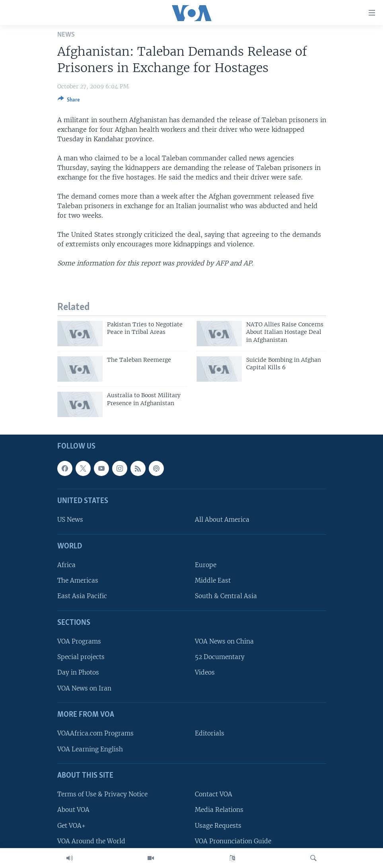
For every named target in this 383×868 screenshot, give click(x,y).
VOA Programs (79, 642)
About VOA (73, 810)
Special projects (81, 657)
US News (70, 520)
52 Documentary (220, 657)
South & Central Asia (226, 596)
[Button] (69, 101)
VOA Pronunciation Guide (233, 841)
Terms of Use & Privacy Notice (102, 795)
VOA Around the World (91, 841)
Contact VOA (214, 795)
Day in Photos (78, 673)
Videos (205, 673)
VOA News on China (224, 642)
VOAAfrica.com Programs (95, 734)
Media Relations (219, 810)
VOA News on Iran (84, 688)
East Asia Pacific (82, 596)
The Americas (78, 581)
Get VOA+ (71, 826)
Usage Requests (218, 826)
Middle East (213, 581)
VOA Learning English (90, 749)
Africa (66, 565)
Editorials (210, 734)
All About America (222, 520)
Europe (206, 565)
